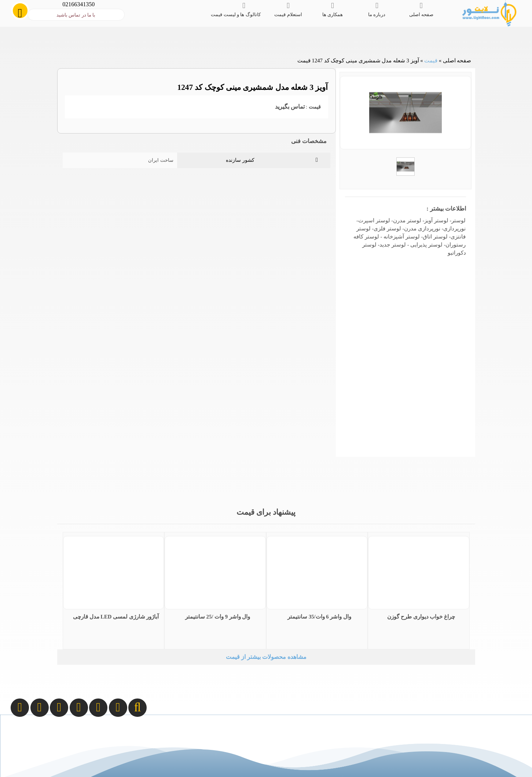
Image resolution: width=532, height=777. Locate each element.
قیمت (431, 61)
